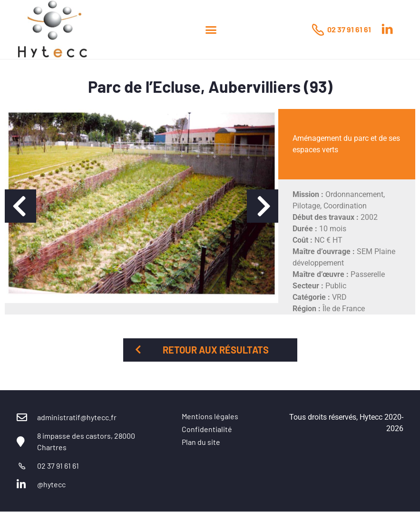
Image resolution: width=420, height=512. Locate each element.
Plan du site (201, 442)
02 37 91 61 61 (349, 29)
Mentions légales (210, 416)
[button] (211, 30)
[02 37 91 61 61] (318, 30)
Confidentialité (207, 429)
